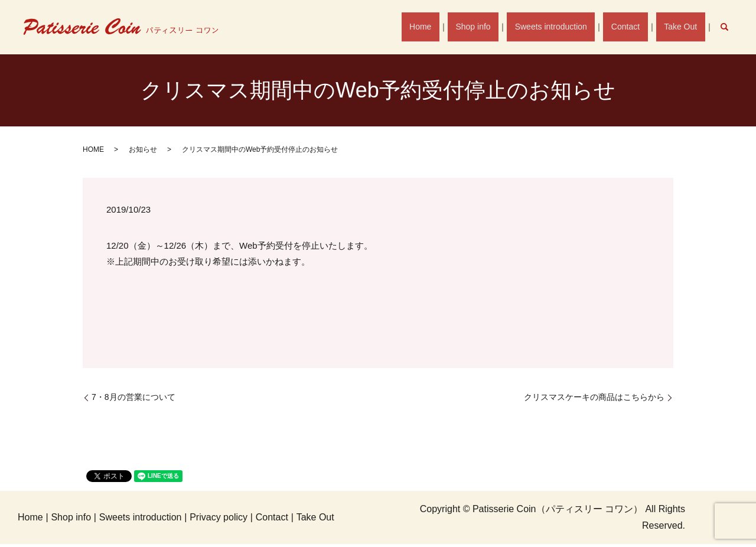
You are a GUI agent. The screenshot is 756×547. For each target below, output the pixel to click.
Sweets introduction (562, 27)
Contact (632, 27)
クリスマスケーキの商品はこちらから (594, 397)
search (731, 27)
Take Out (683, 27)
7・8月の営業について (138, 397)
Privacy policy (219, 517)
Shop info (488, 27)
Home (440, 27)
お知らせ (143, 149)
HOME (93, 149)
